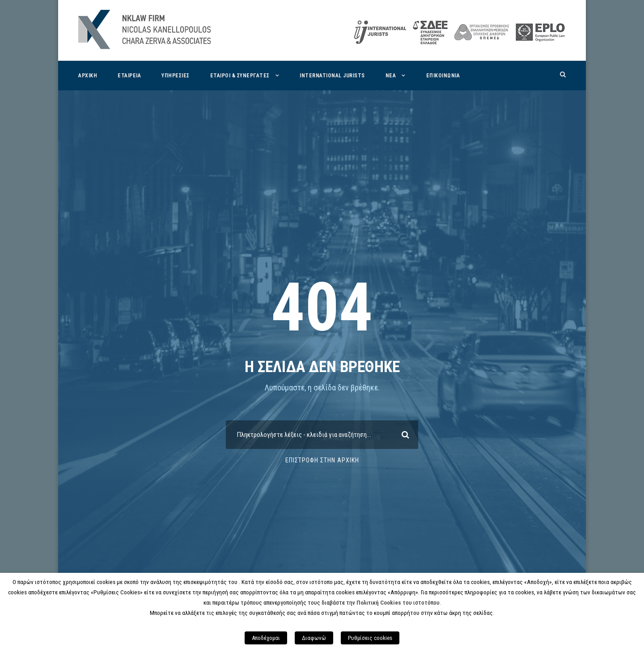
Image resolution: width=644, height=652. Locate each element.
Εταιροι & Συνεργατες (240, 76)
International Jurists (332, 76)
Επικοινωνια (443, 76)
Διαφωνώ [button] (314, 638)
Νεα (391, 76)
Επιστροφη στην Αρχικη (322, 460)
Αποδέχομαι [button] (266, 638)
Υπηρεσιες (176, 76)
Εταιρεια (129, 76)
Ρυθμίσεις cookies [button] (370, 638)
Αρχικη (88, 76)
